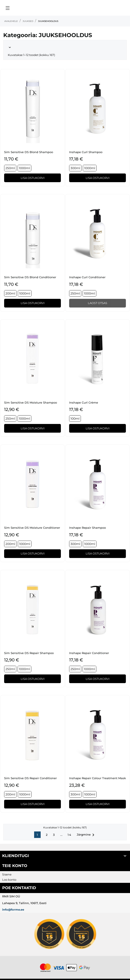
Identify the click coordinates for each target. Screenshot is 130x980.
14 (70, 835)
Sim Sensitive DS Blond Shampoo (29, 152)
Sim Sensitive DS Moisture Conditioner (32, 528)
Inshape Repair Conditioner (89, 653)
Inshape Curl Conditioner (87, 277)
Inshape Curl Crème (84, 402)
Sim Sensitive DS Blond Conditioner (30, 277)
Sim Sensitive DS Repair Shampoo (29, 653)
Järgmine (86, 835)
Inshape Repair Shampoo (87, 528)
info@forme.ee (13, 910)
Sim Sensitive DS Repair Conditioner (30, 778)
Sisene (7, 874)
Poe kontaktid (19, 888)
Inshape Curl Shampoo (86, 152)
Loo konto (9, 880)
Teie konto (15, 866)
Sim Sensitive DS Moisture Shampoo (31, 402)
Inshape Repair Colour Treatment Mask (97, 778)
